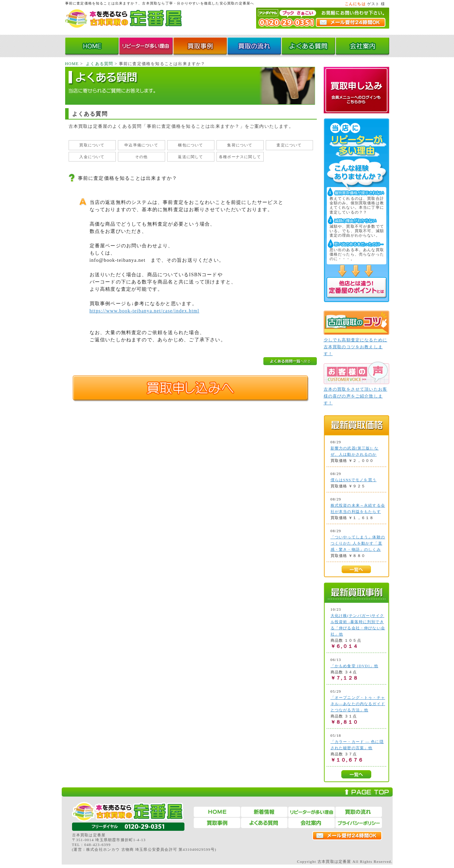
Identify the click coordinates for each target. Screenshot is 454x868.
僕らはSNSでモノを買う (354, 480)
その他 (142, 157)
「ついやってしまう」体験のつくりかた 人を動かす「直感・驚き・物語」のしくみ (358, 543)
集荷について (240, 145)
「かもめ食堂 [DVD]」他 (355, 666)
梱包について (190, 145)
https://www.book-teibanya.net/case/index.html (145, 311)
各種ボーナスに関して (240, 157)
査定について (289, 145)
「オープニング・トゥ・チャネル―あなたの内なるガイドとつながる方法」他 (358, 704)
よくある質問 (99, 64)
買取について (92, 145)
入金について (92, 157)
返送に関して (190, 157)
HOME (72, 64)
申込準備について (141, 145)
